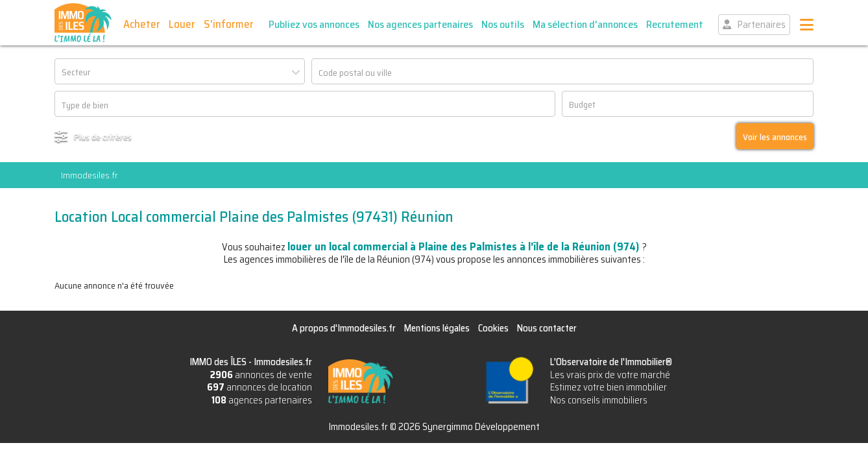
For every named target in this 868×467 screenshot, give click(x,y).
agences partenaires (262, 400)
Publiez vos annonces (314, 24)
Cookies (493, 328)
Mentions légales (437, 328)
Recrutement (675, 24)
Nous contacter (547, 328)
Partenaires (762, 25)
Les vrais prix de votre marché (610, 375)
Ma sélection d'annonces (585, 24)
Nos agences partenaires (420, 24)
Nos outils (503, 24)
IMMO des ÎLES (83, 23)
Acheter (142, 24)
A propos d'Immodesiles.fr (344, 328)
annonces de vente (261, 375)
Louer (182, 24)
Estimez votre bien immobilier (609, 387)
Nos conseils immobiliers (599, 400)
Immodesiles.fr (89, 175)
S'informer (229, 24)
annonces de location (259, 387)
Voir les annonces (775, 137)
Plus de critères (103, 136)
